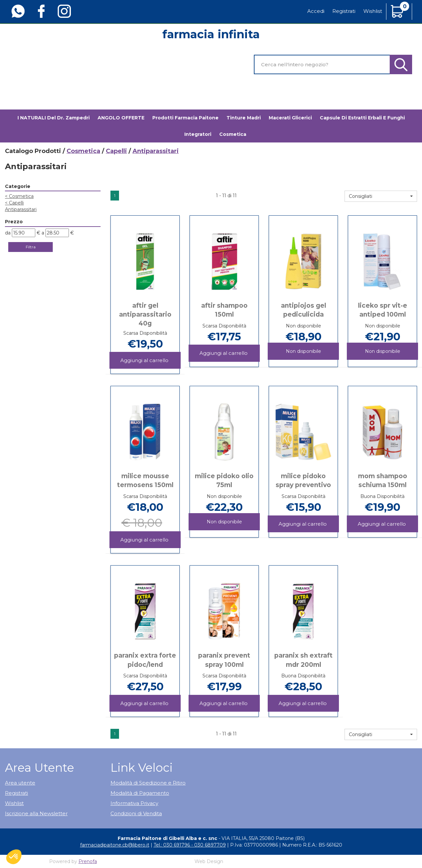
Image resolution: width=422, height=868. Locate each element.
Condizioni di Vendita (136, 813)
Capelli (116, 151)
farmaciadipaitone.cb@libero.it (115, 845)
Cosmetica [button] (233, 134)
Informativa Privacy (134, 803)
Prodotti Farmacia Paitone (185, 118)
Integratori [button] (198, 134)
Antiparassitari (21, 209)
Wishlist (373, 11)
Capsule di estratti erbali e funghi (362, 118)
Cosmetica (83, 151)
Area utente (20, 783)
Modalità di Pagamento (140, 793)
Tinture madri (244, 118)
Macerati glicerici (290, 118)
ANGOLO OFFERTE (121, 118)
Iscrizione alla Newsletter (36, 813)
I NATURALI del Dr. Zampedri (54, 118)
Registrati (344, 11)
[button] (381, 196)
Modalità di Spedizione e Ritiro (148, 783)
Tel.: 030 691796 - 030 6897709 (190, 845)
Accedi (316, 11)
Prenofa (88, 861)
